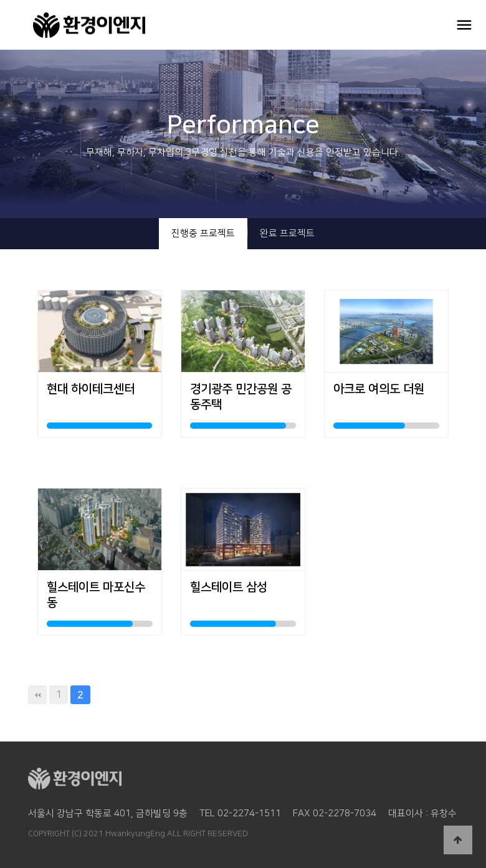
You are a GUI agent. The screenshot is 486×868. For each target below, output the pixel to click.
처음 (37, 695)
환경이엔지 (102, 25)
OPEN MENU (464, 25)
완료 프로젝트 (287, 233)
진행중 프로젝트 (203, 233)
